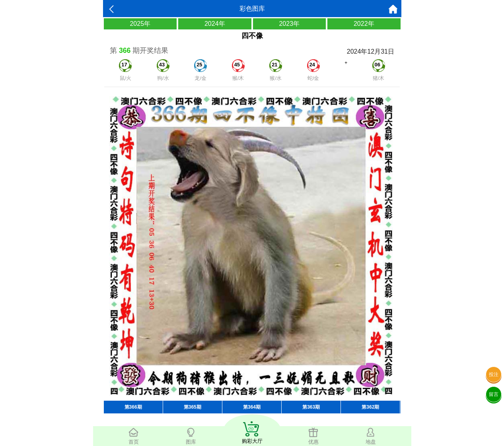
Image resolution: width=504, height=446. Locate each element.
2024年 (215, 24)
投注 (494, 374)
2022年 (364, 24)
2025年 (140, 24)
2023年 (289, 24)
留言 (494, 394)
